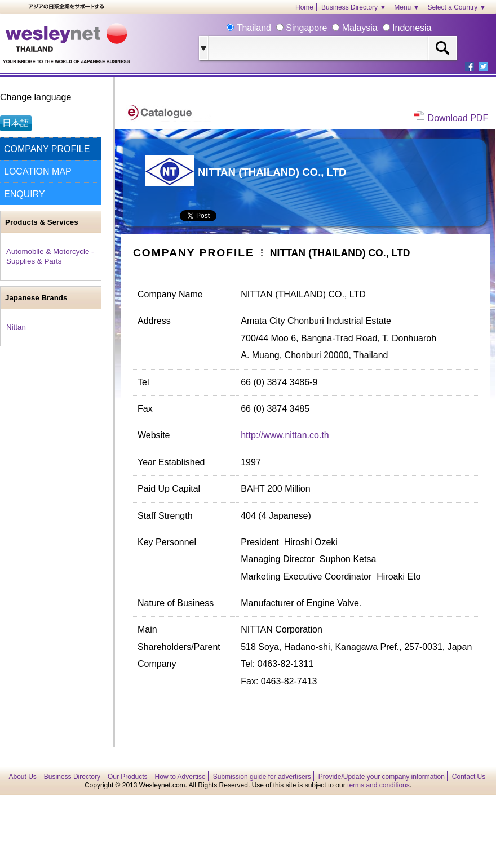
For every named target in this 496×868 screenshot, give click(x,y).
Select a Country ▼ (457, 7)
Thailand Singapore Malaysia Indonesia (333, 28)
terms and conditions (378, 785)
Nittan (16, 327)
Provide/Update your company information (382, 777)
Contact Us (469, 777)
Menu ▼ (407, 7)
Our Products (128, 777)
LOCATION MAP (38, 172)
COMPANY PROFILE (47, 149)
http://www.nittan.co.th (285, 435)
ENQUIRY (25, 194)
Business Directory (72, 777)
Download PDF (458, 118)
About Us (23, 777)
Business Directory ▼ (354, 7)
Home (304, 7)
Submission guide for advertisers (262, 777)
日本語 (16, 123)
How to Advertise (180, 777)
